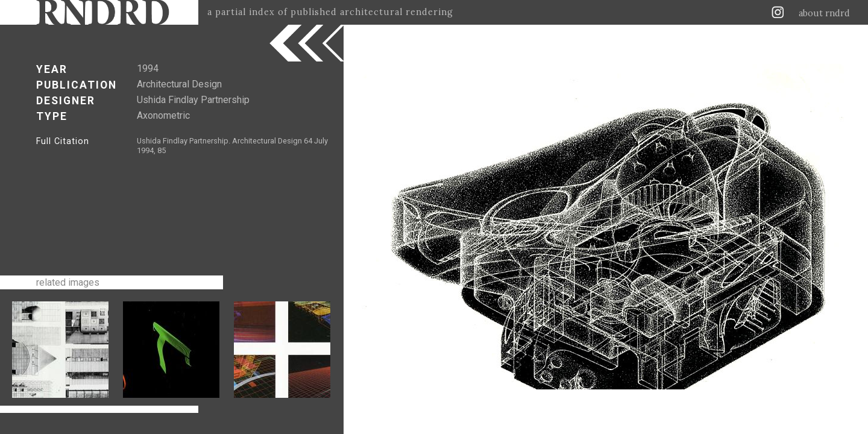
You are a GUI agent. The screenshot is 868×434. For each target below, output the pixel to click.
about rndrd (824, 13)
